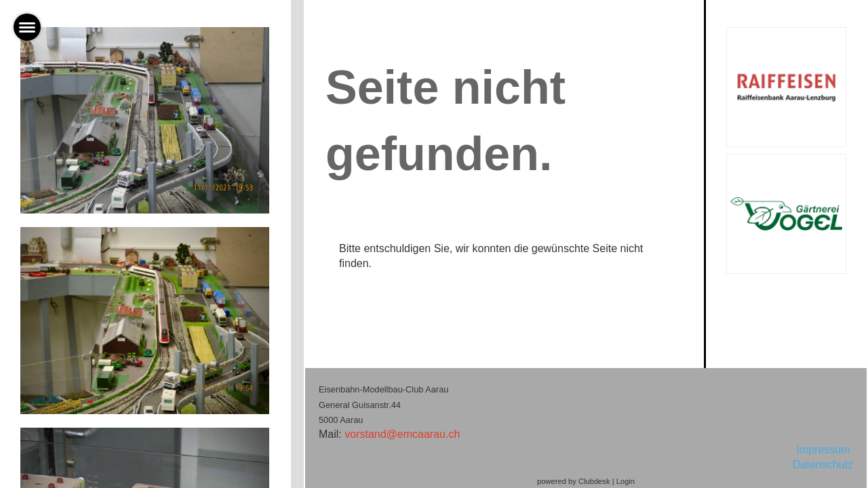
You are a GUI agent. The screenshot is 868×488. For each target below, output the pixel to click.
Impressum (825, 450)
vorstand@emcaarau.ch (402, 434)
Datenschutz (823, 465)
